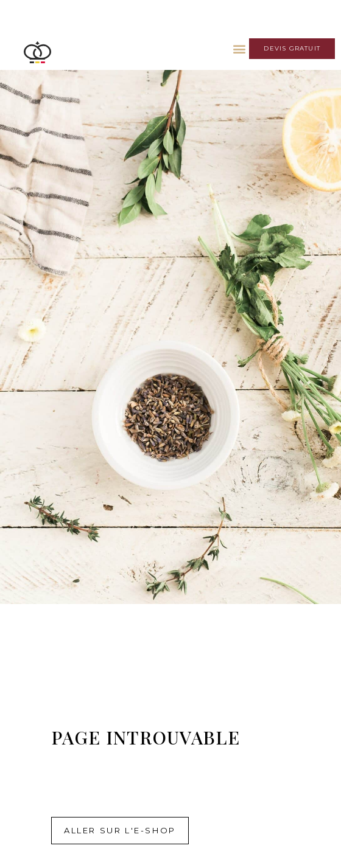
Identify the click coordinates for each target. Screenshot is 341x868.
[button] (239, 48)
